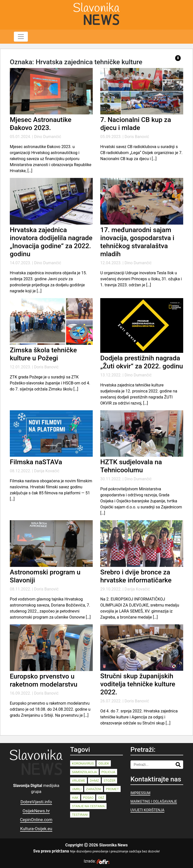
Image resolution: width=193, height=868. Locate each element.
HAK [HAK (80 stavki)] (75, 798)
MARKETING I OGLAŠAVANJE (154, 802)
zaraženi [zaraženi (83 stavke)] (94, 789)
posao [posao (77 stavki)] (88, 798)
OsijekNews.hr (36, 811)
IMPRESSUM (140, 793)
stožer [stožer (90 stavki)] (109, 781)
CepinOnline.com (36, 820)
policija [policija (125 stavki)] (108, 772)
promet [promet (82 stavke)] (112, 789)
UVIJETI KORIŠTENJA (147, 810)
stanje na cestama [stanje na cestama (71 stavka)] (88, 806)
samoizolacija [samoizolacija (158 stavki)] (84, 772)
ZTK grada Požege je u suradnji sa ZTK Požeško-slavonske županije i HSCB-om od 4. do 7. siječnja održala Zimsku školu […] (50, 383)
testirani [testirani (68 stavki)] (80, 815)
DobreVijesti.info (36, 802)
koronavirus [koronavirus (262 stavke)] (83, 763)
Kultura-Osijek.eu (36, 829)
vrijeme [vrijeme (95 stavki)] (79, 781)
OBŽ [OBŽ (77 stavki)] (101, 798)
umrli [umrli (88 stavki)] (77, 789)
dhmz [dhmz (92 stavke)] (94, 781)
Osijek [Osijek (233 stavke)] (104, 763)
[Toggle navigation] (21, 37)
